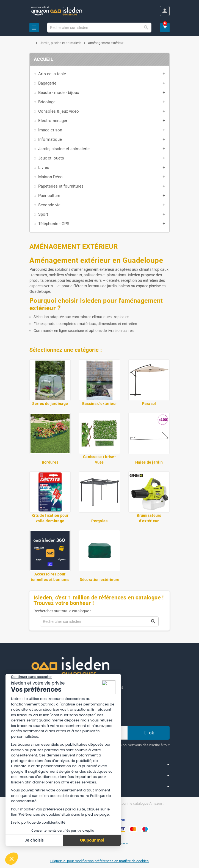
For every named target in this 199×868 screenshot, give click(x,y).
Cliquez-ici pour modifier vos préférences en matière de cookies (99, 861)
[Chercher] (99, 28)
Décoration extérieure (100, 580)
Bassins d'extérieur (99, 404)
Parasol (149, 404)
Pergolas (99, 521)
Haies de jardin (149, 462)
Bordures (50, 462)
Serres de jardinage (50, 404)
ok (149, 733)
